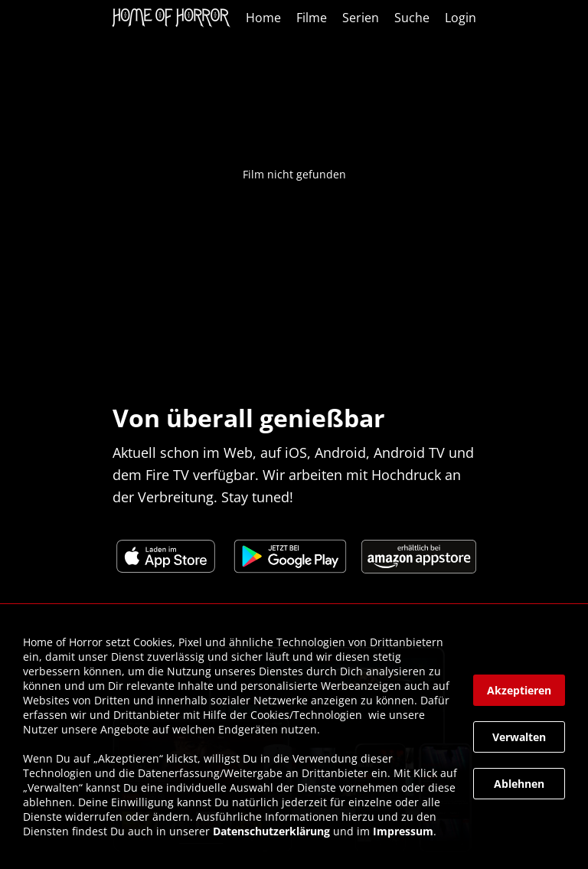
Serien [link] (361, 18)
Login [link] (461, 18)
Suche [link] (412, 18)
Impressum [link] (403, 831)
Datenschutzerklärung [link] (271, 831)
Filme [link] (312, 18)
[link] (175, 18)
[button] (519, 690)
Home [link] (263, 18)
